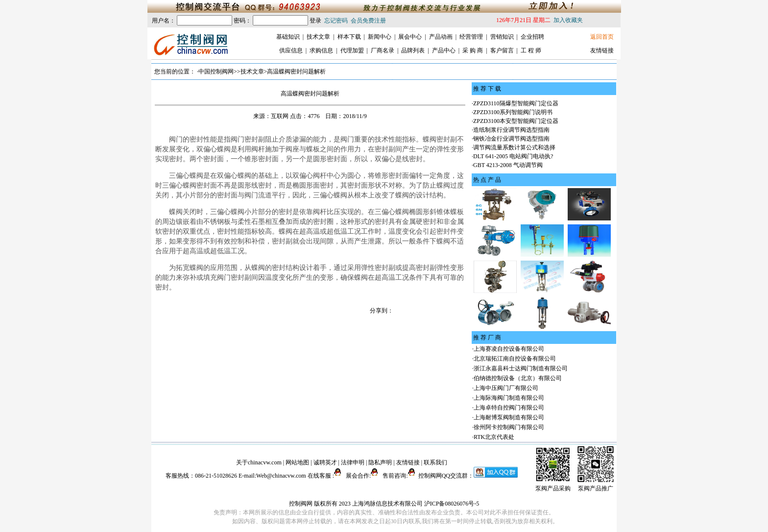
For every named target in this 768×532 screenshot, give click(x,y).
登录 (315, 21)
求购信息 (321, 50)
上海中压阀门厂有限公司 (506, 388)
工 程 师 (531, 50)
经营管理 (471, 37)
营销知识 (502, 37)
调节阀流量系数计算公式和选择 (514, 147)
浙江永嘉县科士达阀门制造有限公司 (521, 368)
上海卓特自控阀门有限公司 (509, 408)
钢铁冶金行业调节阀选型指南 (511, 139)
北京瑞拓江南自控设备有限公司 (515, 359)
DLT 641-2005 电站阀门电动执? (513, 156)
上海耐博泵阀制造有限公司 (509, 417)
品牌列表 (413, 50)
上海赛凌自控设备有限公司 (509, 349)
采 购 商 (473, 50)
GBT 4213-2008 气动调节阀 (508, 165)
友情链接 (602, 50)
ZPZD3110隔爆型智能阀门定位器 (516, 103)
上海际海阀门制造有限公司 (509, 398)
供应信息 (291, 50)
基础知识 (288, 37)
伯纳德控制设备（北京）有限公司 (518, 378)
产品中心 (444, 50)
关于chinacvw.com (259, 462)
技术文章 (318, 37)
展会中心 (410, 37)
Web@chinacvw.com (281, 476)
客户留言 (502, 50)
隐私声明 (380, 462)
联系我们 (435, 462)
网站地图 (297, 462)
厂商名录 (383, 50)
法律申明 (353, 462)
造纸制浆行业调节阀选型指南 (511, 130)
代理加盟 (352, 50)
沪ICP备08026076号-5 (452, 504)
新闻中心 (380, 37)
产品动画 (441, 37)
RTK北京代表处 (494, 437)
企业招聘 (532, 37)
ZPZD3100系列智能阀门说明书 (513, 112)
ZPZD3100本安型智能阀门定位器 (516, 121)
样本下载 (349, 37)
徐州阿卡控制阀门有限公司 (509, 427)
